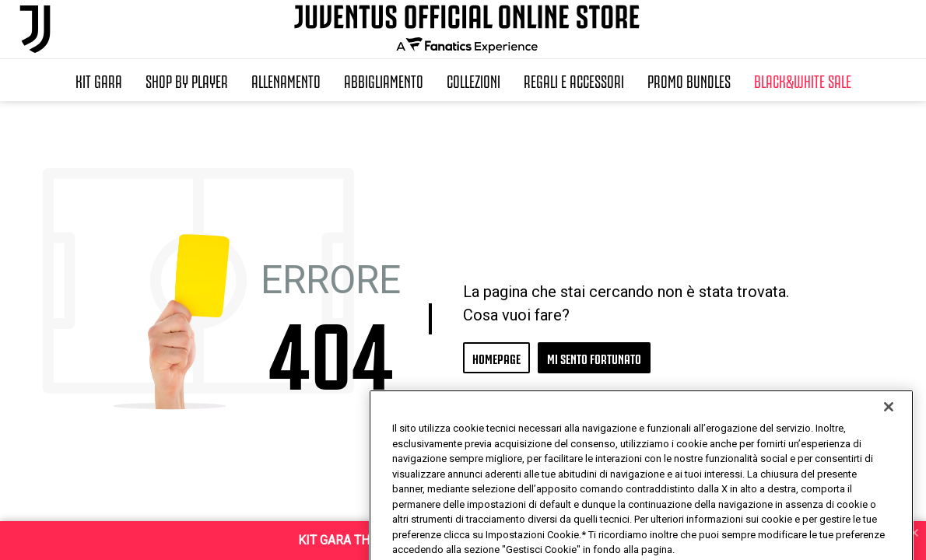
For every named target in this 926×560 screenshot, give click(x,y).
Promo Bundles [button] (689, 80)
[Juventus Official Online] (35, 29)
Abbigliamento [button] (384, 80)
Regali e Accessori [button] (574, 80)
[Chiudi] (889, 439)
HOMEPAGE (496, 357)
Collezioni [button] (474, 80)
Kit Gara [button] (99, 80)
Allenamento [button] (286, 80)
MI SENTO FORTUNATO (594, 357)
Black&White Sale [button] (803, 80)
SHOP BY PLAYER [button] (187, 80)
